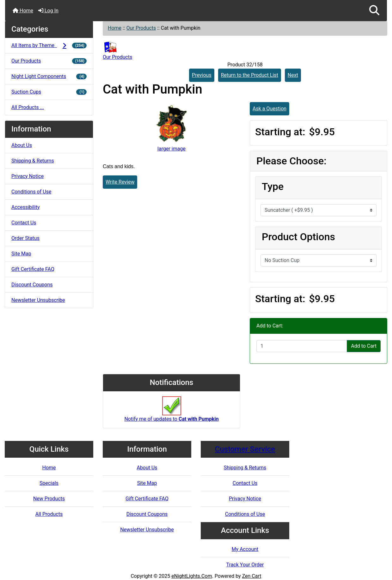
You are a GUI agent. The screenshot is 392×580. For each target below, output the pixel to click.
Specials (49, 483)
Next (293, 75)
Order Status (25, 238)
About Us (22, 145)
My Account (245, 549)
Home (23, 11)
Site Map (21, 254)
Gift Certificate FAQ (33, 269)
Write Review (120, 182)
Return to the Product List (250, 75)
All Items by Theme (49, 45)
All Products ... (28, 107)
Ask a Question (269, 109)
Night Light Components (49, 76)
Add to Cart (364, 346)
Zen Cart (252, 576)
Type (273, 186)
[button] (374, 11)
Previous (202, 75)
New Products (49, 499)
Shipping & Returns (33, 161)
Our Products (141, 28)
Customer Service (245, 449)
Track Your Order (245, 565)
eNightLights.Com (192, 576)
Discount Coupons (32, 285)
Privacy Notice (28, 176)
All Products (49, 514)
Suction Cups (49, 92)
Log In (48, 11)
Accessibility (26, 207)
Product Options (298, 237)
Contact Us (24, 223)
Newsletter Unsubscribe (38, 300)
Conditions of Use (31, 192)
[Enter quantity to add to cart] (302, 346)
